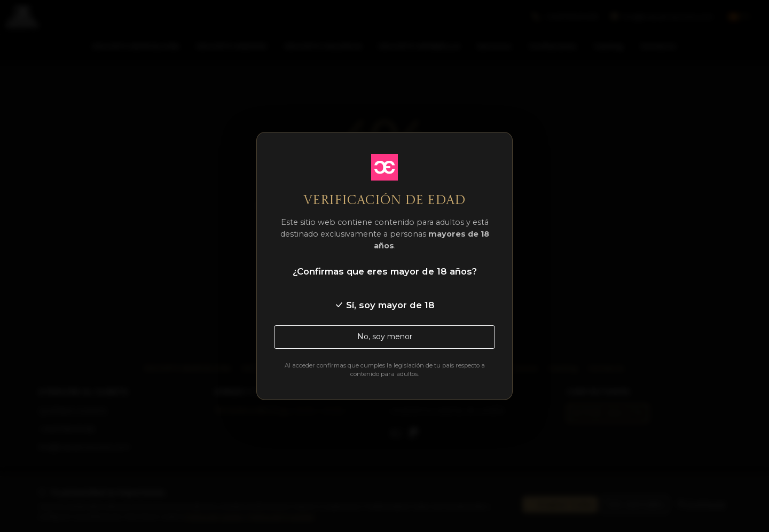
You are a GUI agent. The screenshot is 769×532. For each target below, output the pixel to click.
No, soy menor (385, 337)
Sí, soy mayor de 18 (384, 305)
